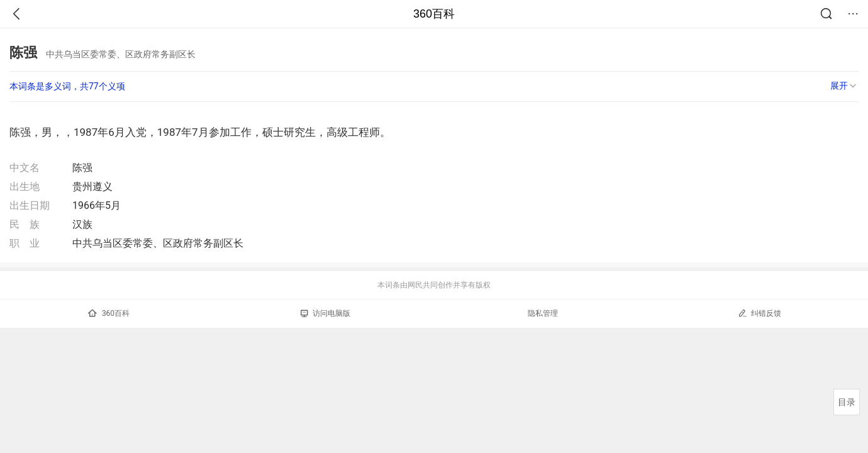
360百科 (434, 14)
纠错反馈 (759, 313)
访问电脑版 (325, 313)
